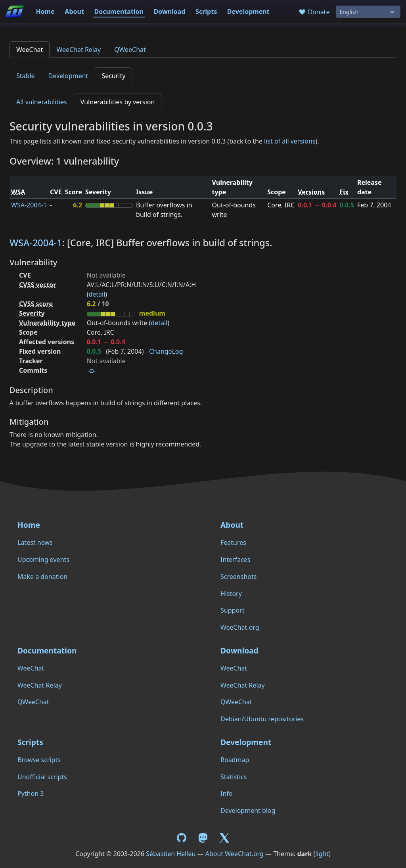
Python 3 (31, 793)
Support (232, 610)
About (74, 11)
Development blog (248, 811)
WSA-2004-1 (29, 205)
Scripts (206, 11)
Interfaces (236, 560)
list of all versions (290, 141)
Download (170, 11)
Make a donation (42, 577)
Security (113, 76)
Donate (314, 12)
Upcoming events (43, 560)
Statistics (234, 777)
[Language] (368, 12)
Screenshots (238, 577)
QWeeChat (130, 50)
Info (227, 793)
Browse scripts (39, 760)
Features (233, 542)
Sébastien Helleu (171, 854)
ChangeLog (166, 351)
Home (45, 11)
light (322, 854)
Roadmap (235, 760)
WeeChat (30, 50)
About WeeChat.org (235, 854)
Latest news (35, 542)
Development (248, 11)
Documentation (119, 11)
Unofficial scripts (42, 777)
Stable (26, 76)
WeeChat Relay (79, 50)
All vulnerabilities (42, 102)
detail (97, 294)
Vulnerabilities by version (118, 102)
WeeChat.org (240, 627)
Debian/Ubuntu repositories (262, 719)
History (231, 594)
